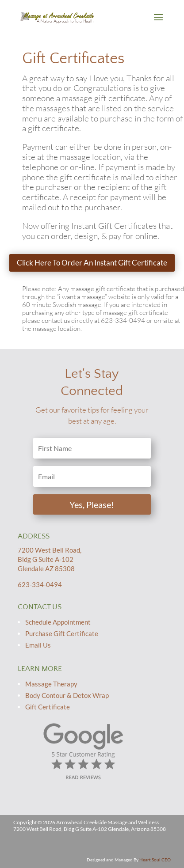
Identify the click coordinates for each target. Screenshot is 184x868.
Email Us (38, 645)
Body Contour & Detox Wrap (67, 695)
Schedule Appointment (58, 622)
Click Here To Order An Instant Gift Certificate (92, 263)
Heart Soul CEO (155, 860)
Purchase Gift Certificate (62, 633)
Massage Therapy (51, 684)
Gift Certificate (48, 707)
